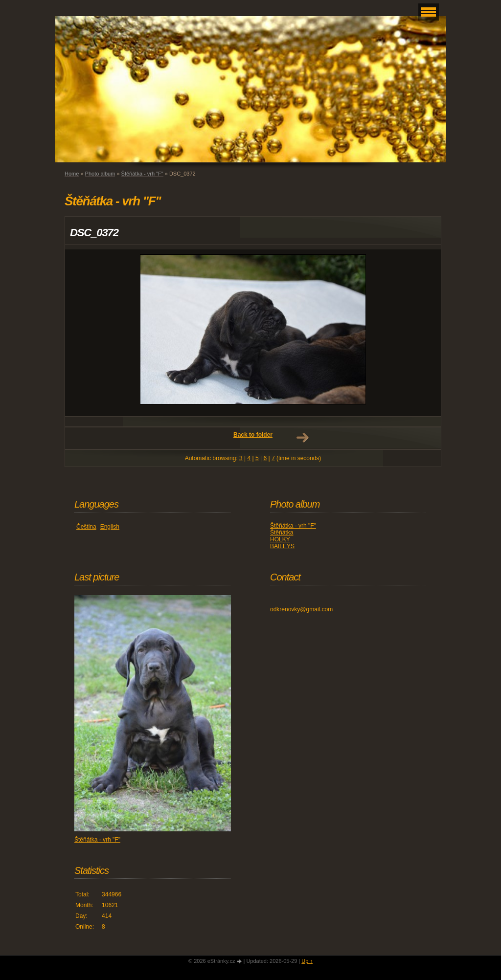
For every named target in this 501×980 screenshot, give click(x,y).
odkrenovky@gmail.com (301, 609)
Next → (302, 438)
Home (72, 174)
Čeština (86, 527)
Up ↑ (307, 961)
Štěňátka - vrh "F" (142, 174)
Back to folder (253, 435)
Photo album (100, 174)
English (110, 527)
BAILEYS (282, 546)
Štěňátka (282, 533)
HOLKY (280, 539)
